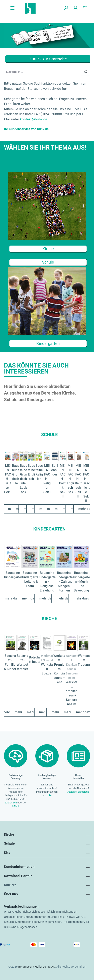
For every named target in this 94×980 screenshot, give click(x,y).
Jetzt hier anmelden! (78, 792)
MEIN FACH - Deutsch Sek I (8, 479)
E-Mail (15, 806)
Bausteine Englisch (31, 472)
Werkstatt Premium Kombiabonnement (59, 669)
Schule (48, 262)
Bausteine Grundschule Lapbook (23, 479)
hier (50, 795)
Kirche (48, 249)
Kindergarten (48, 344)
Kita (7, 853)
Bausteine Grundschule (16, 474)
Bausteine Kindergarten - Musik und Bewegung (81, 582)
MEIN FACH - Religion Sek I (47, 479)
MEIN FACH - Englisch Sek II (70, 481)
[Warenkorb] (85, 8)
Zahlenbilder (55, 470)
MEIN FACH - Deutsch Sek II (78, 481)
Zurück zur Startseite (48, 59)
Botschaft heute (35, 660)
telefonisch (11, 803)
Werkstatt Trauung (84, 660)
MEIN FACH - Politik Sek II (63, 481)
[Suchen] (66, 8)
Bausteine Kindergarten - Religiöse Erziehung (47, 582)
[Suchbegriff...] (42, 72)
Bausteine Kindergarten (13, 577)
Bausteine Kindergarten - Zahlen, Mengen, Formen (64, 582)
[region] (47, 473)
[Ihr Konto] (76, 8)
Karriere (10, 885)
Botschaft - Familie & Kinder (10, 662)
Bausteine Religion (39, 472)
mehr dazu (30, 598)
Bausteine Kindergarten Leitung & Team (30, 579)
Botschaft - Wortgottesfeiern (22, 665)
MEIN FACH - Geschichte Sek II (86, 483)
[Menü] (12, 8)
